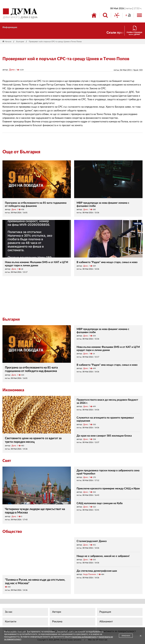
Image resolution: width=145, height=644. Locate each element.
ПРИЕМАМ (126, 636)
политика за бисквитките (84, 637)
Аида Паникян (90, 574)
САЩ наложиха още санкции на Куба (100, 503)
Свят (7, 461)
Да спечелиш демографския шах (97, 571)
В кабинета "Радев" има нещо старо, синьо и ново (107, 262)
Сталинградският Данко (92, 541)
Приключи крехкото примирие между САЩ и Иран (108, 489)
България (20, 42)
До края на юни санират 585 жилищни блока (104, 436)
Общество (12, 532)
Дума (12, 70)
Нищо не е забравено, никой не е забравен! (103, 556)
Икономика (13, 390)
